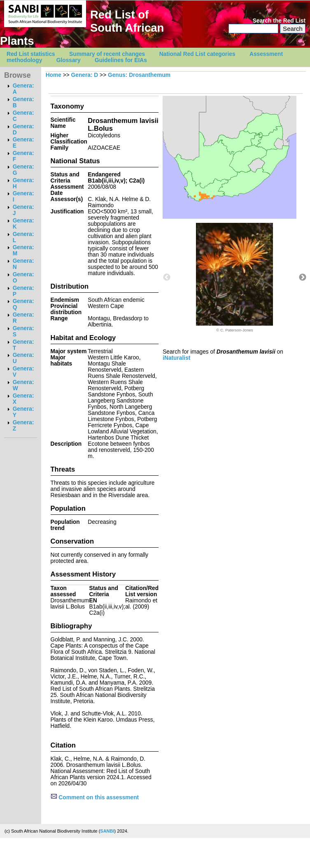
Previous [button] (167, 278)
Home (54, 75)
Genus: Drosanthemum (139, 75)
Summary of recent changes (107, 54)
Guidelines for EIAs (121, 60)
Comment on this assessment (95, 797)
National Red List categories (197, 54)
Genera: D (85, 75)
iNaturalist (176, 358)
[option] (235, 278)
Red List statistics (31, 54)
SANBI (107, 831)
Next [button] (303, 278)
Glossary (69, 60)
